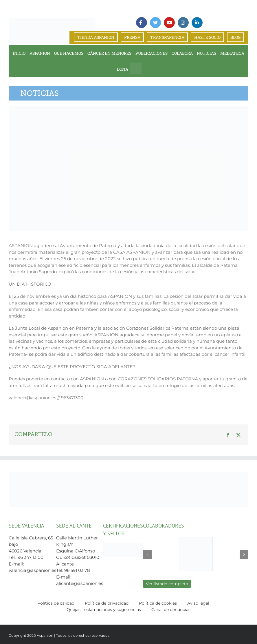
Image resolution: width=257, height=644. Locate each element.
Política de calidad (56, 603)
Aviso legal (198, 603)
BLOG (235, 37)
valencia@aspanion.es (32, 570)
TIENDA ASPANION (96, 37)
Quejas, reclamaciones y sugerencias (104, 610)
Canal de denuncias (171, 610)
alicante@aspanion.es (80, 583)
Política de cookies (158, 603)
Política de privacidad (107, 603)
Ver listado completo (167, 584)
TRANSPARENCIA (167, 37)
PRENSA (132, 37)
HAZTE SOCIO (207, 37)
